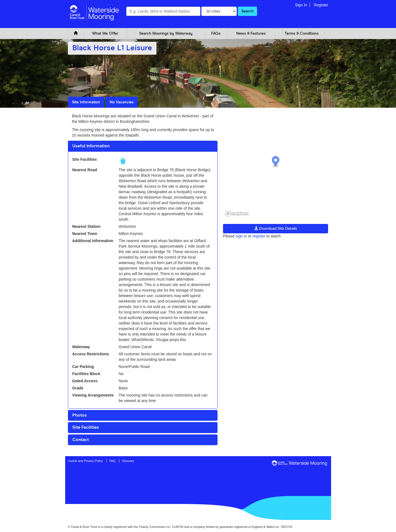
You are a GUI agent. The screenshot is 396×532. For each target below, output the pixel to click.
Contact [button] (81, 440)
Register (321, 5)
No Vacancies (122, 102)
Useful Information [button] (91, 146)
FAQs (216, 34)
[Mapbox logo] (237, 214)
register (259, 236)
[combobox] (163, 11)
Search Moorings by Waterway (166, 34)
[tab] (143, 146)
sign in (241, 236)
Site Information (86, 102)
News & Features (251, 34)
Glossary (128, 461)
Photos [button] (80, 415)
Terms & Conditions (302, 34)
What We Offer (105, 34)
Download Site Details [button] (276, 228)
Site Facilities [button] (86, 427)
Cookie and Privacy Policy (85, 461)
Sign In (301, 5)
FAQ (112, 461)
